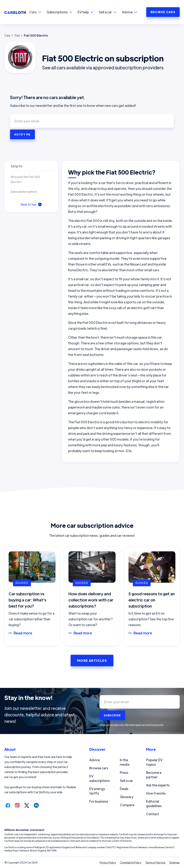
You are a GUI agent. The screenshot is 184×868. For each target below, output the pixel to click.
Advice (95, 760)
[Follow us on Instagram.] (17, 805)
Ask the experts (158, 785)
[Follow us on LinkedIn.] (36, 805)
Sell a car (126, 781)
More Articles (92, 660)
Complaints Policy (131, 862)
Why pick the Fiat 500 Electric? (25, 179)
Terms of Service (155, 862)
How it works (156, 793)
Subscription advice (24, 192)
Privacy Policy (108, 862)
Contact (153, 814)
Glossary (127, 797)
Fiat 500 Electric (36, 35)
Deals (124, 789)
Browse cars (99, 768)
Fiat (17, 35)
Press (124, 772)
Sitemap (175, 862)
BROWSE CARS (163, 12)
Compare (127, 805)
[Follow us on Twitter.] (27, 805)
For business (99, 801)
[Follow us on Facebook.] (8, 805)
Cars (7, 35)
